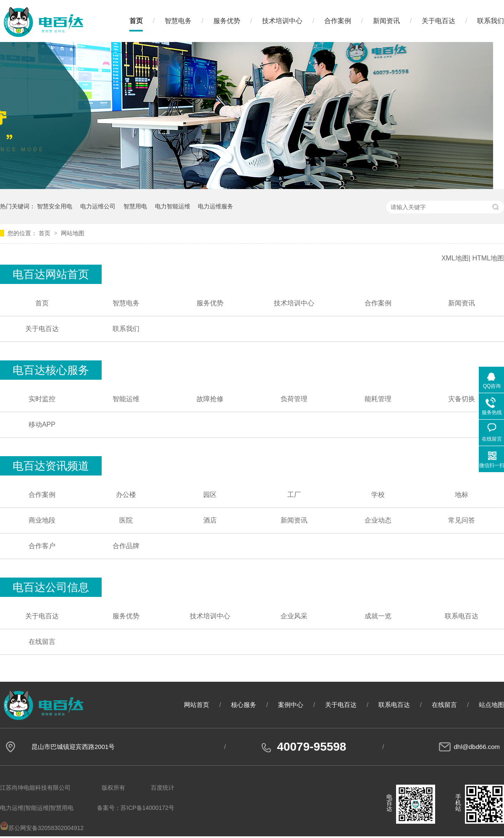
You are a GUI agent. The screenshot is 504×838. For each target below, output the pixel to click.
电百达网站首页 (51, 274)
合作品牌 (126, 546)
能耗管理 (378, 399)
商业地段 (42, 520)
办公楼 (126, 495)
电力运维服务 (215, 206)
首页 (136, 21)
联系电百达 (462, 616)
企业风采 (294, 616)
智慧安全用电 (55, 206)
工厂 (294, 495)
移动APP (42, 424)
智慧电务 (178, 21)
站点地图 (491, 705)
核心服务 (244, 705)
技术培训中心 (282, 21)
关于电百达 (438, 21)
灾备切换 (462, 399)
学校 (378, 495)
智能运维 (126, 399)
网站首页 (197, 705)
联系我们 (491, 21)
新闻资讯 (386, 21)
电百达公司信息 (51, 587)
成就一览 (378, 616)
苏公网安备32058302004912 (42, 828)
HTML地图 (488, 258)
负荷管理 (294, 399)
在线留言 (42, 642)
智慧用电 (135, 206)
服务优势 (227, 21)
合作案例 (338, 21)
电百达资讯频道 (51, 466)
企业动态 (378, 520)
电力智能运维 (173, 206)
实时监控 (42, 399)
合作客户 (42, 546)
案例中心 (291, 705)
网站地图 (73, 233)
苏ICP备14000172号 (147, 808)
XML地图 (455, 258)
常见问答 (462, 520)
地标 (462, 495)
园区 (210, 495)
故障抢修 (210, 399)
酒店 (210, 520)
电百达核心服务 (51, 370)
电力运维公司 (98, 206)
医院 (126, 520)
